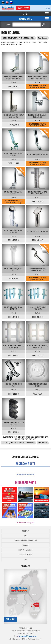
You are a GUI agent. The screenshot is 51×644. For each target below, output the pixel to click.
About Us (26, 531)
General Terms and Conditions (26, 540)
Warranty (26, 545)
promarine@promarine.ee (28, 636)
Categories (26, 19)
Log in (47, 8)
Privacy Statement (26, 550)
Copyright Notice (26, 555)
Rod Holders (43, 38)
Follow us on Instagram (25, 523)
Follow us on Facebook (26, 475)
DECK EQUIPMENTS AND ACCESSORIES (19, 38)
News (26, 536)
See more (11, 619)
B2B (26, 559)
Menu (26, 14)
